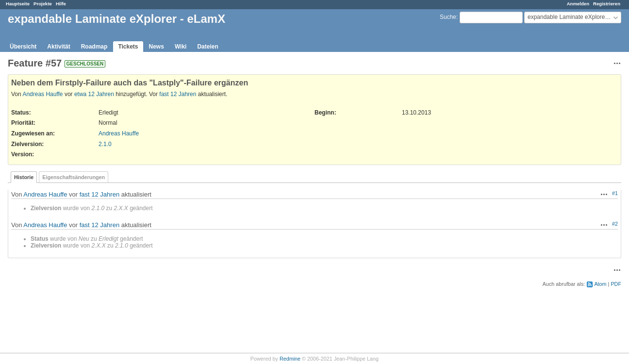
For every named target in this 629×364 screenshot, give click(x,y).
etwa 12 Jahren (94, 94)
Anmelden (578, 4)
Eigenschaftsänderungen (74, 177)
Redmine (290, 359)
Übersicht (23, 47)
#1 (615, 193)
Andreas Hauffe (42, 94)
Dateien (207, 47)
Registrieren (607, 4)
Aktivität (58, 47)
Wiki (181, 47)
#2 (615, 224)
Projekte (43, 4)
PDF (616, 284)
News (157, 47)
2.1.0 (105, 144)
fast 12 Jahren (178, 94)
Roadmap (94, 47)
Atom (600, 284)
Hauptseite (18, 4)
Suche (448, 17)
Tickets (128, 47)
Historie (24, 177)
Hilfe (61, 4)
